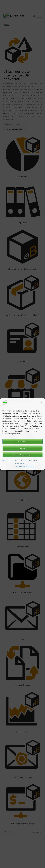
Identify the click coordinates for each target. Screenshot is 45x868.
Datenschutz (7, 460)
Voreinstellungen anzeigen (22, 455)
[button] (41, 403)
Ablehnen (22, 448)
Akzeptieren (22, 441)
